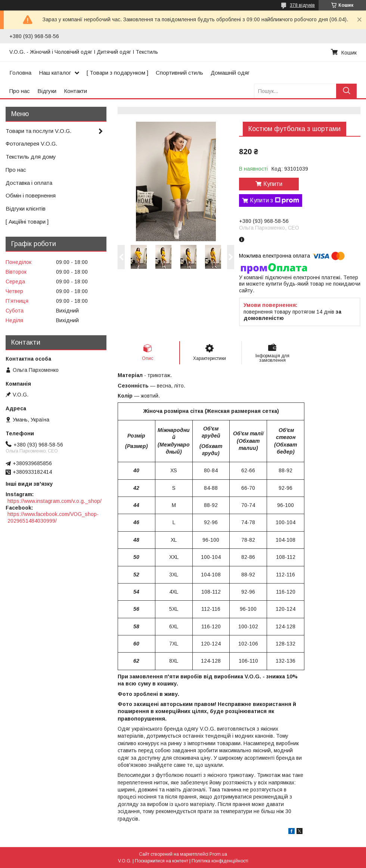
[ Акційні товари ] (27, 222)
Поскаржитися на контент (162, 861)
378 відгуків (302, 5)
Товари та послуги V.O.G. (38, 131)
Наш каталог (55, 73)
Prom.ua (218, 854)
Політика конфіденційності (220, 861)
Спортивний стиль (179, 73)
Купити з (274, 200)
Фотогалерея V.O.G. (31, 144)
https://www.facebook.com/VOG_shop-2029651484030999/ (53, 517)
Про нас (20, 91)
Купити (273, 184)
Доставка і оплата (29, 183)
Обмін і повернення (31, 195)
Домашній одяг (230, 73)
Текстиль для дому (31, 157)
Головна (20, 73)
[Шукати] (346, 91)
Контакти (75, 91)
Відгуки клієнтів (26, 209)
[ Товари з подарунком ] (117, 73)
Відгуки (47, 91)
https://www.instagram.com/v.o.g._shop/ (55, 501)
